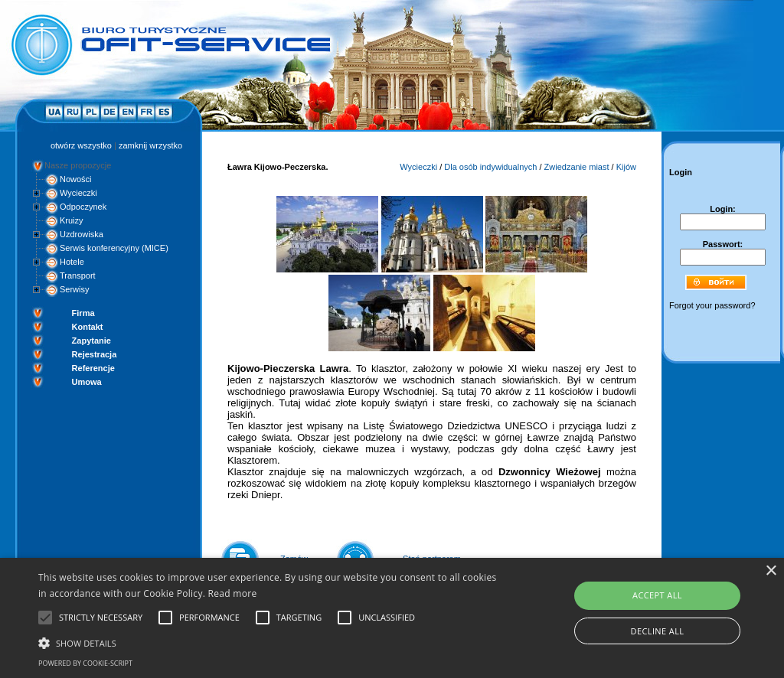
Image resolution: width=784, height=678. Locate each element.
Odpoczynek (83, 207)
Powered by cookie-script (85, 663)
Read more (233, 593)
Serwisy (75, 289)
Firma (83, 313)
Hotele (72, 262)
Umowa (87, 382)
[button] (268, 642)
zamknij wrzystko (150, 145)
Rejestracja (95, 354)
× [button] (771, 571)
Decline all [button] (658, 631)
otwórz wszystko (81, 145)
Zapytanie (91, 341)
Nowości (76, 179)
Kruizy (72, 220)
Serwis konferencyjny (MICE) (114, 248)
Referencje (93, 368)
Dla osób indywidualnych (490, 167)
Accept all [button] (657, 595)
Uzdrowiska (82, 234)
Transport (78, 275)
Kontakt (88, 327)
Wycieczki (78, 193)
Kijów (626, 167)
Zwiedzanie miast (577, 167)
